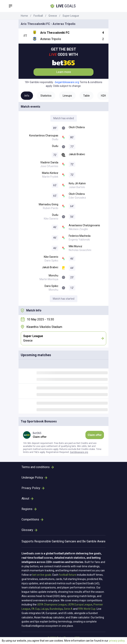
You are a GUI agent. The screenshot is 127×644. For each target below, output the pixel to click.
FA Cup (36, 609)
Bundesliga (56, 609)
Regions (29, 509)
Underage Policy (34, 478)
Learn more (64, 72)
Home (24, 16)
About (27, 498)
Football (38, 16)
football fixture (68, 575)
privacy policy (117, 641)
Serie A (68, 609)
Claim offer (95, 435)
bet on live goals (42, 575)
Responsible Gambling (49, 541)
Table (86, 96)
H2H (103, 96)
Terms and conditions (38, 467)
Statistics (46, 96)
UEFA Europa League (80, 605)
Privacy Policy (33, 488)
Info (27, 96)
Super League (71, 16)
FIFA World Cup (87, 609)
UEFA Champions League (52, 605)
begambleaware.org (67, 82)
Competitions (32, 519)
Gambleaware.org (79, 452)
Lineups (67, 96)
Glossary (29, 530)
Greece (53, 16)
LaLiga (45, 609)
